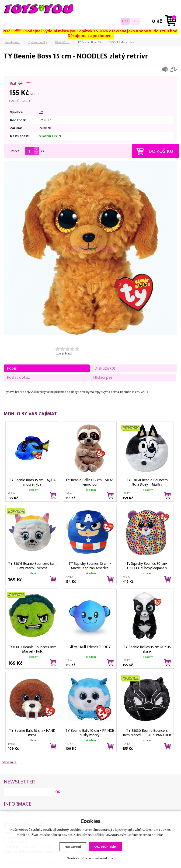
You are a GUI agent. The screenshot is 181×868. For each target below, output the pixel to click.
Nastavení (73, 847)
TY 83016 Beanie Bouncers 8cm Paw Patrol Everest (32, 565)
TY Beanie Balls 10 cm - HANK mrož (32, 732)
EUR (136, 21)
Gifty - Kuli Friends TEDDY (90, 647)
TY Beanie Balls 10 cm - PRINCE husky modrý (90, 732)
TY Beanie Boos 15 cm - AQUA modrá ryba (32, 482)
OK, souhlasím (105, 847)
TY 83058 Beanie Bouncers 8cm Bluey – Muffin (147, 482)
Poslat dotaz (18, 377)
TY (41, 112)
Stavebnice (9, 762)
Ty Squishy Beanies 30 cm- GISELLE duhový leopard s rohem (147, 565)
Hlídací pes (103, 377)
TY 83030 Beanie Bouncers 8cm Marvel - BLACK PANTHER (147, 732)
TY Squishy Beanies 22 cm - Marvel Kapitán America (90, 565)
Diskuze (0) (105, 368)
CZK (125, 21)
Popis (12, 368)
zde (111, 858)
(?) (59, 136)
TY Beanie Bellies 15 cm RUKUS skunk (147, 649)
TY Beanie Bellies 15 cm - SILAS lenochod (90, 482)
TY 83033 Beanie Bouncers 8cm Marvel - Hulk (32, 649)
